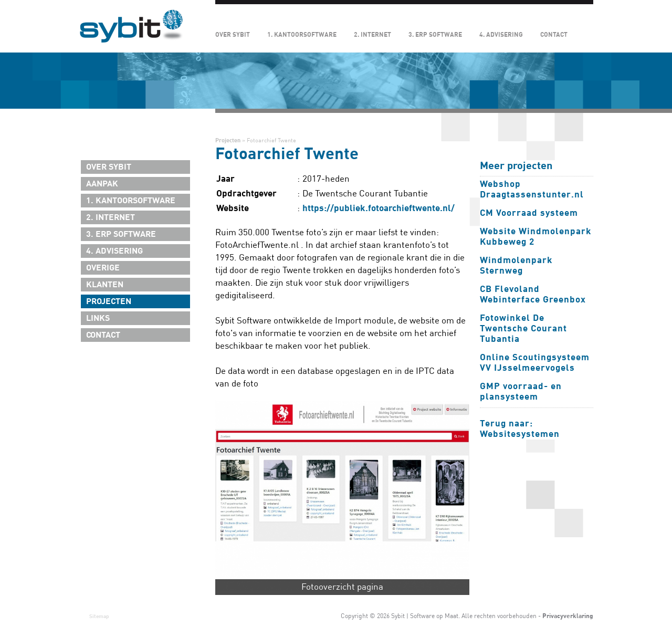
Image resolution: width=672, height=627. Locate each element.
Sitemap (99, 616)
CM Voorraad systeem (529, 213)
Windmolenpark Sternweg (516, 265)
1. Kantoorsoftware (302, 35)
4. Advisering (501, 35)
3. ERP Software (435, 35)
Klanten (105, 285)
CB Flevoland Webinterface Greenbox (533, 294)
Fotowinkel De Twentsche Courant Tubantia (523, 328)
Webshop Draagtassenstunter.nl (532, 189)
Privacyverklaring (568, 616)
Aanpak (102, 184)
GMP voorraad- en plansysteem (521, 391)
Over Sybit (233, 35)
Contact (554, 35)
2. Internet (372, 35)
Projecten (109, 301)
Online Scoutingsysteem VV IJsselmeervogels (535, 363)
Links (98, 318)
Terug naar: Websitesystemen (520, 429)
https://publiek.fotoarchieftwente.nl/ (379, 208)
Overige (103, 268)
